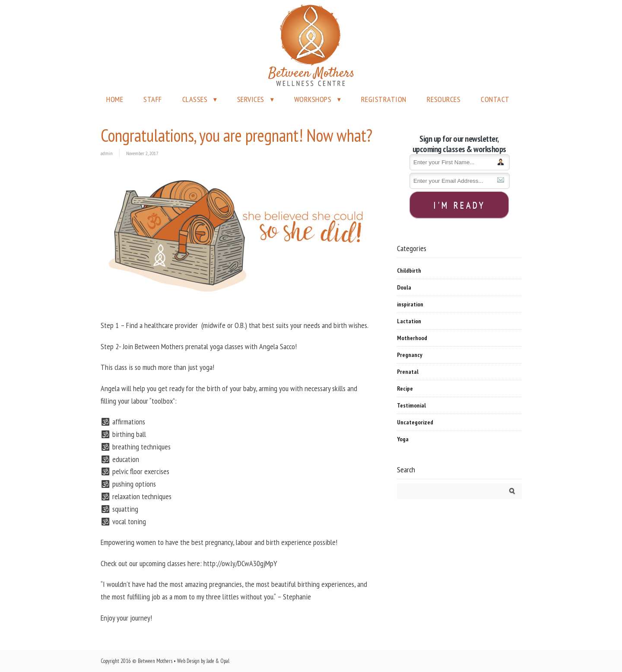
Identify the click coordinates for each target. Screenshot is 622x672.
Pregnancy (410, 355)
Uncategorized (415, 422)
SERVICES (251, 99)
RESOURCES (444, 99)
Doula (404, 287)
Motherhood (412, 338)
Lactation (409, 321)
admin (107, 153)
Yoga (403, 439)
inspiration (410, 304)
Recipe (405, 389)
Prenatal (408, 372)
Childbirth (409, 271)
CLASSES (195, 99)
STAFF (153, 99)
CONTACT (495, 99)
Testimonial (411, 405)
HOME (115, 99)
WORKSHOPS (313, 99)
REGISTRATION (384, 99)
